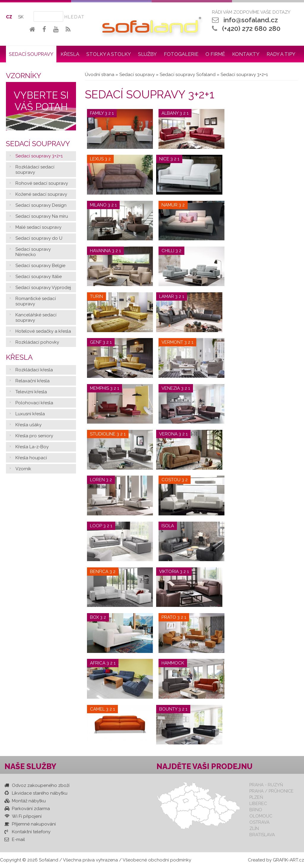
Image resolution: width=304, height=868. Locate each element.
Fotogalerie (181, 54)
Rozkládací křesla (34, 370)
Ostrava (259, 822)
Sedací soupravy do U (39, 238)
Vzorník (23, 469)
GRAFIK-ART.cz (288, 860)
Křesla (70, 54)
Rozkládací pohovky (37, 342)
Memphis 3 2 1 (104, 388)
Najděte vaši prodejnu (205, 766)
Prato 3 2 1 (174, 617)
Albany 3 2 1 (175, 113)
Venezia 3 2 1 (176, 388)
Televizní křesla (31, 392)
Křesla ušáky (28, 425)
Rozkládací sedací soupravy (35, 170)
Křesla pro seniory (34, 436)
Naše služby (30, 766)
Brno (256, 810)
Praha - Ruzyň (266, 785)
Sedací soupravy (31, 54)
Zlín (254, 828)
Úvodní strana (100, 75)
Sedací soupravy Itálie (39, 277)
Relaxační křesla (33, 381)
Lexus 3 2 (100, 159)
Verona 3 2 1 (173, 434)
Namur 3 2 (173, 205)
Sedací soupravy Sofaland (188, 75)
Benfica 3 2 (103, 572)
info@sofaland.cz (251, 20)
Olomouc (261, 816)
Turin (96, 296)
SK (21, 17)
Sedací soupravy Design (41, 205)
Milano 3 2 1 (103, 205)
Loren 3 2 (101, 480)
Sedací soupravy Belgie (40, 266)
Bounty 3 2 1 (173, 709)
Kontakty (246, 54)
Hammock (173, 663)
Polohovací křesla (34, 403)
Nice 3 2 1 (169, 159)
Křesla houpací (31, 458)
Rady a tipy (281, 54)
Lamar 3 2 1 (172, 296)
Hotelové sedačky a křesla (43, 331)
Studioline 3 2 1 (108, 434)
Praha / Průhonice (271, 791)
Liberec (258, 803)
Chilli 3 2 (171, 251)
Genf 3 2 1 (101, 342)
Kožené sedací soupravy (41, 194)
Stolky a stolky (109, 54)
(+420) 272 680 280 (251, 29)
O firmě (215, 54)
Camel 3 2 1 (102, 709)
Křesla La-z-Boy (32, 447)
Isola (168, 526)
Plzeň (256, 797)
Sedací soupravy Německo (33, 252)
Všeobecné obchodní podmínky (157, 860)
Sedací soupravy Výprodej (43, 288)
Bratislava (262, 835)
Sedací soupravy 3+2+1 (39, 156)
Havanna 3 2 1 (105, 251)
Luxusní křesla (30, 414)
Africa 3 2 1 (103, 663)
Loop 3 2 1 (101, 526)
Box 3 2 (98, 617)
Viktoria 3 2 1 (174, 572)
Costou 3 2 (175, 480)
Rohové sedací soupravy (42, 183)
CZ (9, 17)
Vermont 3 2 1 (177, 342)
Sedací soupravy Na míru (42, 216)
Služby (147, 54)
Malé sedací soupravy (38, 227)
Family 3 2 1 (102, 113)
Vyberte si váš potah (41, 101)
